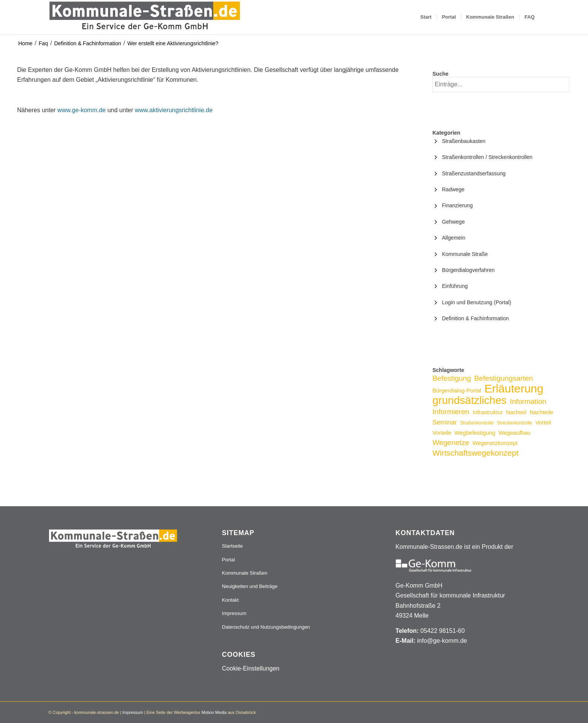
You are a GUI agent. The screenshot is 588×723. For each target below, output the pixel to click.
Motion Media (214, 712)
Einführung (455, 286)
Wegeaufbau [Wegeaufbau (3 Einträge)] (515, 433)
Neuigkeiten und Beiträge (250, 586)
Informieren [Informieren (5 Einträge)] (451, 412)
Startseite (233, 546)
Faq (43, 43)
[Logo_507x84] (145, 17)
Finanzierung (457, 205)
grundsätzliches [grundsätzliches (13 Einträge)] (470, 400)
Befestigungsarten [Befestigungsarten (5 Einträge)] (504, 378)
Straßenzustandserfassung (474, 173)
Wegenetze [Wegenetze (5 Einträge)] (451, 443)
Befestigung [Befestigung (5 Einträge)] (452, 378)
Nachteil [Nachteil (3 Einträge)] (516, 412)
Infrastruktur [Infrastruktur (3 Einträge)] (488, 412)
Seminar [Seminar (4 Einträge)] (445, 422)
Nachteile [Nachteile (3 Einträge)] (542, 412)
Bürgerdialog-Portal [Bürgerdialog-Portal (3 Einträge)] (457, 391)
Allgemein (454, 238)
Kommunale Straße (465, 254)
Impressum (234, 613)
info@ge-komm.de (442, 641)
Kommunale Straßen (245, 573)
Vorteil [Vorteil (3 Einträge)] (543, 423)
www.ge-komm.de (82, 110)
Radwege (453, 189)
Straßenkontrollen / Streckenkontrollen (487, 157)
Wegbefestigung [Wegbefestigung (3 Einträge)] (475, 433)
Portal (229, 560)
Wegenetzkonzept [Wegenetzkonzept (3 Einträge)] (495, 443)
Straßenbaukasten (464, 141)
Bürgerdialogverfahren (468, 270)
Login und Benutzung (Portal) (477, 302)
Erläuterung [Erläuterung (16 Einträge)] (514, 389)
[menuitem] (426, 17)
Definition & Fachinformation (87, 43)
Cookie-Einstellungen (251, 668)
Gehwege (453, 222)
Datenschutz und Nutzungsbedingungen (266, 627)
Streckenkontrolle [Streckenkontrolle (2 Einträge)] (514, 423)
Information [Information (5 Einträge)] (528, 401)
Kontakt (230, 600)
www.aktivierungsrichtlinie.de (174, 110)
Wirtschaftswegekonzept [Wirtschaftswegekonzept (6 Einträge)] (475, 453)
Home (25, 43)
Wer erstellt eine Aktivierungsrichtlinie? (173, 43)
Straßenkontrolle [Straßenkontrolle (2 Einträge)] (477, 423)
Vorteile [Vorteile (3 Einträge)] (442, 433)
